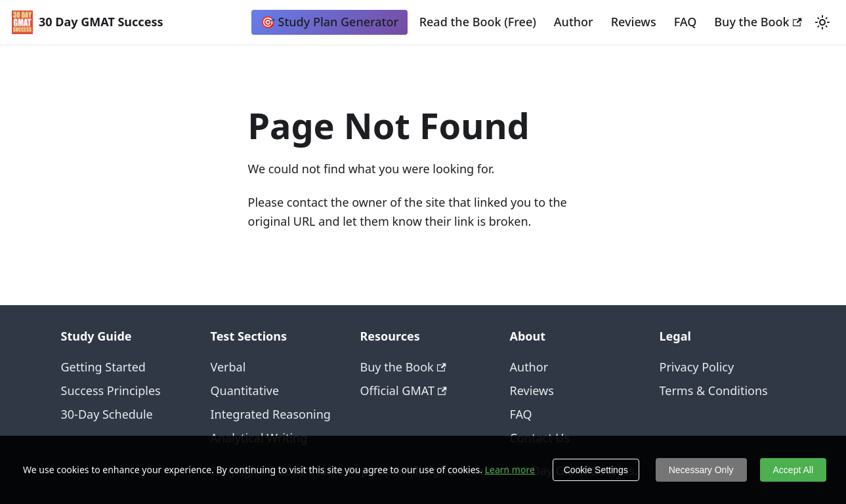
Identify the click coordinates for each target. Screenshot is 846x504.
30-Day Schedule (107, 414)
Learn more (510, 470)
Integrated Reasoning (271, 414)
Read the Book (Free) (478, 22)
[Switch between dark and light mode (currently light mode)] (822, 22)
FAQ (686, 22)
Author (574, 22)
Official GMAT (404, 390)
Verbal (228, 367)
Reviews (634, 22)
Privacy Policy (697, 367)
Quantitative (245, 390)
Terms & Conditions (714, 390)
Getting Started (103, 367)
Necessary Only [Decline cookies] (701, 470)
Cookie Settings (596, 470)
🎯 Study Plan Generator (329, 22)
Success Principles (111, 390)
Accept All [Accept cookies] (793, 470)
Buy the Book (758, 22)
